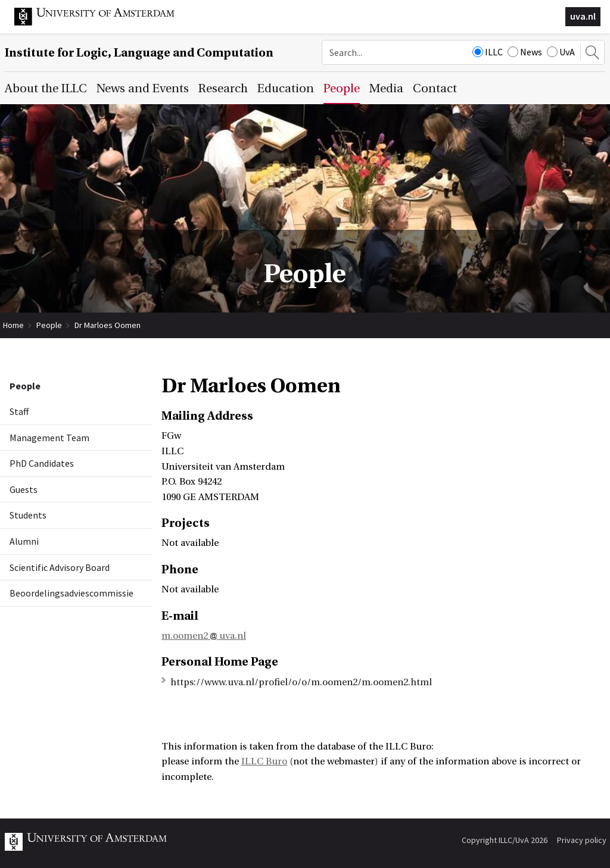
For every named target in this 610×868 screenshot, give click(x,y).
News (525, 52)
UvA (561, 52)
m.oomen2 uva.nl (204, 636)
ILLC (488, 52)
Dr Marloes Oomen (108, 325)
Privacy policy (582, 840)
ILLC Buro (264, 761)
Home (13, 325)
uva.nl (583, 16)
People (49, 325)
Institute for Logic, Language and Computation (139, 53)
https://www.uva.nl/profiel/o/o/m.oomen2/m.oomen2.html (301, 682)
